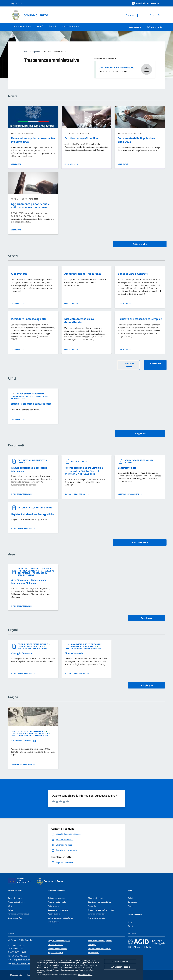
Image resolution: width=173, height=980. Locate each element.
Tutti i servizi (155, 363)
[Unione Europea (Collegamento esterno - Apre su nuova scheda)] (20, 881)
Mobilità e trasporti (96, 898)
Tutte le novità (140, 244)
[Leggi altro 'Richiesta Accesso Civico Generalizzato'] (71, 349)
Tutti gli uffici (140, 433)
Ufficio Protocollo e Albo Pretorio (117, 67)
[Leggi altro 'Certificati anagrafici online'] (71, 164)
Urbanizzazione (135, 27)
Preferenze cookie (85, 975)
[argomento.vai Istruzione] (47, 569)
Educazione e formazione (58, 910)
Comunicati (133, 902)
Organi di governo (15, 898)
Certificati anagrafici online (81, 138)
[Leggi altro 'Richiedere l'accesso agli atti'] (18, 349)
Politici (11, 910)
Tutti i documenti (140, 542)
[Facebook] (137, 15)
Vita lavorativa (54, 922)
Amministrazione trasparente (100, 941)
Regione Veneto (17, 3)
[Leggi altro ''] (18, 419)
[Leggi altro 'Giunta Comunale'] (77, 673)
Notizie (131, 898)
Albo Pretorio (19, 274)
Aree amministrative (16, 902)
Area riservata (94, 953)
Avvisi (130, 906)
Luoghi (131, 922)
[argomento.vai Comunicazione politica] (22, 397)
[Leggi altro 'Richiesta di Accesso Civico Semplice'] (125, 349)
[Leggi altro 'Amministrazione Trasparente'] (71, 304)
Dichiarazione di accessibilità (99, 949)
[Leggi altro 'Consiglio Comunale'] (24, 673)
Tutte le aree (147, 618)
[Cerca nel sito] (160, 15)
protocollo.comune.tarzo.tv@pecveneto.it (28, 964)
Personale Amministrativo (19, 914)
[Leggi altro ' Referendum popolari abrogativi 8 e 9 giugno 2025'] (18, 164)
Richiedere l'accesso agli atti (28, 319)
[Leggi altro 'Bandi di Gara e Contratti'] (125, 304)
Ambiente (92, 906)
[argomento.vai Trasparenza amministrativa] (32, 574)
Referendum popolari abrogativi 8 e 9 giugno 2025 (33, 140)
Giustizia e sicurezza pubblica (99, 902)
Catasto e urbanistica (56, 898)
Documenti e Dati (15, 918)
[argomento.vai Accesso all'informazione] (31, 731)
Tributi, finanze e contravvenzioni (101, 910)
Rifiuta (120, 961)
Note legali (92, 945)
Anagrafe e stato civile (57, 902)
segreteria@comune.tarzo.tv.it (26, 960)
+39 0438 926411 (19, 952)
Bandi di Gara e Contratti (133, 274)
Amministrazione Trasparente (83, 274)
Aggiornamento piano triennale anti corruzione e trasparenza (30, 206)
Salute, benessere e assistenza (60, 918)
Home (27, 51)
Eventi (131, 926)
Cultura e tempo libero (97, 914)
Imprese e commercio (97, 918)
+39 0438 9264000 (19, 956)
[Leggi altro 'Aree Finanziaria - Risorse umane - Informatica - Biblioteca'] (24, 606)
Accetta (120, 967)
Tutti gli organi (147, 685)
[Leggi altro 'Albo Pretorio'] (18, 304)
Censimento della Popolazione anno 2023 (137, 140)
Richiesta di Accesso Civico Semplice (140, 319)
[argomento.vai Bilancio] (23, 569)
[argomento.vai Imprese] (34, 569)
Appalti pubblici (54, 914)
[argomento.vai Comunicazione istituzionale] (31, 394)
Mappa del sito (16, 975)
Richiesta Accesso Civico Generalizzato (79, 320)
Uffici (10, 906)
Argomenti (36, 51)
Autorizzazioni (54, 906)
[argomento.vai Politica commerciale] (31, 571)
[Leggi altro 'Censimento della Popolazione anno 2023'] (125, 164)
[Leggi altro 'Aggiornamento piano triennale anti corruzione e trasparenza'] (18, 230)
